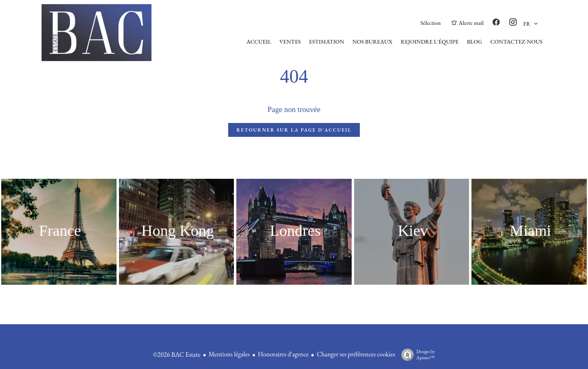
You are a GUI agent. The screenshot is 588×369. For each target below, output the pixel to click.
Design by (416, 355)
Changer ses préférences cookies (356, 354)
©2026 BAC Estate (177, 355)
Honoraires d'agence (283, 354)
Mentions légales (229, 354)
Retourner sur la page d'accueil (294, 130)
